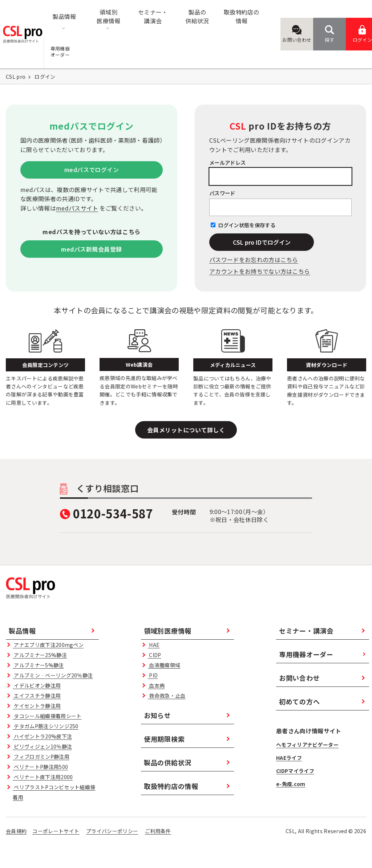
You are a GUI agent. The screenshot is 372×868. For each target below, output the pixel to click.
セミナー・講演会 (306, 631)
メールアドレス (227, 162)
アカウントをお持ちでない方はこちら (260, 271)
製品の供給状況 (168, 762)
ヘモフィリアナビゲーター (307, 745)
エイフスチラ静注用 (37, 696)
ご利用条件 (158, 831)
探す (330, 34)
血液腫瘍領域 (164, 665)
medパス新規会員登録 (91, 249)
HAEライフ (289, 758)
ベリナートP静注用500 (40, 767)
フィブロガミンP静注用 (41, 757)
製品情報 (22, 631)
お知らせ (157, 715)
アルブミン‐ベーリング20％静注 (53, 675)
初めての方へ (299, 701)
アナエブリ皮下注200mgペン (48, 645)
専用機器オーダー (306, 654)
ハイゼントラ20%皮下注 (42, 736)
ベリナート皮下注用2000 (43, 777)
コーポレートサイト (56, 831)
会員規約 (16, 831)
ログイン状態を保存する (247, 225)
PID (153, 675)
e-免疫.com (291, 784)
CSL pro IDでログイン (262, 242)
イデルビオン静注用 (37, 685)
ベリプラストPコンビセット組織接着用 (54, 792)
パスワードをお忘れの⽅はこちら (254, 260)
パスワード (222, 193)
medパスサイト (77, 208)
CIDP (154, 655)
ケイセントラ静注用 (37, 706)
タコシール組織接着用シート (47, 716)
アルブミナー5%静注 (38, 665)
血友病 (156, 685)
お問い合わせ (297, 34)
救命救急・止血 (167, 696)
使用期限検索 (164, 739)
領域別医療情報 (168, 631)
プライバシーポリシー (112, 831)
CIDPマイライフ (295, 771)
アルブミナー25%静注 (40, 655)
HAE (154, 645)
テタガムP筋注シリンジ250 (46, 726)
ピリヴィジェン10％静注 (42, 746)
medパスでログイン (92, 170)
